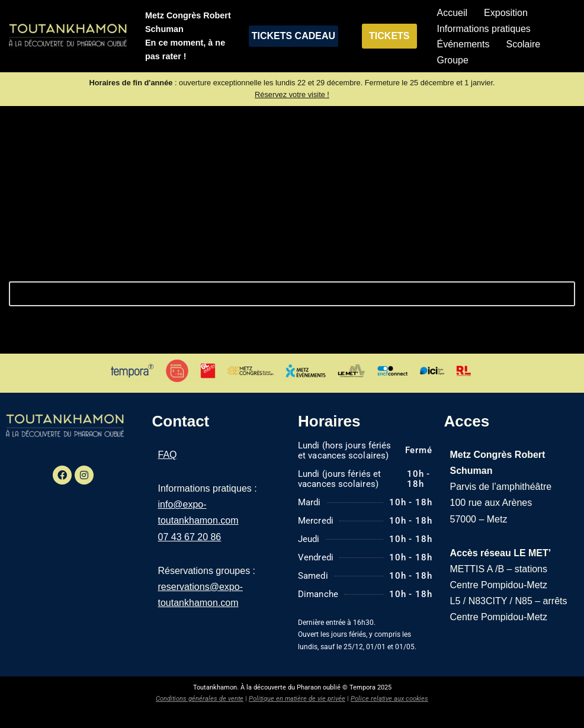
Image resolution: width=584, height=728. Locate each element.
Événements (463, 44)
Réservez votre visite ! (292, 94)
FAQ (168, 455)
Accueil (453, 13)
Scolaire (523, 44)
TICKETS (389, 36)
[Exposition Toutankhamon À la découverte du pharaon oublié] (68, 36)
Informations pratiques (484, 29)
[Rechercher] (279, 294)
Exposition (506, 13)
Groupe (453, 60)
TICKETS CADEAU (293, 36)
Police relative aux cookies (389, 699)
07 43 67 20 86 (190, 537)
